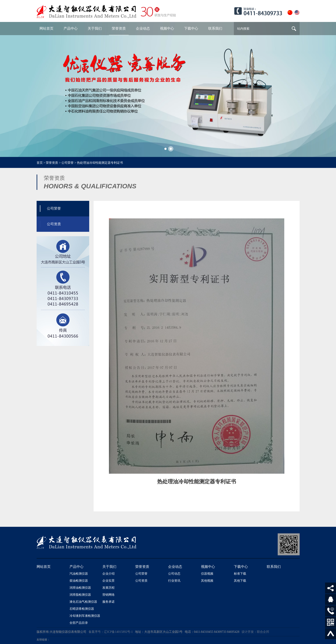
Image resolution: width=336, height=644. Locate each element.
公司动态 (174, 574)
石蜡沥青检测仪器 (82, 609)
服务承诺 (108, 602)
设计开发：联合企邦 (255, 632)
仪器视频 (207, 574)
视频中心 (208, 567)
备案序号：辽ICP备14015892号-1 (111, 632)
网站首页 (44, 567)
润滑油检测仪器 (80, 588)
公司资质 (141, 581)
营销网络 (108, 595)
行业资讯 (174, 581)
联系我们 (274, 567)
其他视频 (207, 581)
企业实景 (108, 581)
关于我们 (109, 567)
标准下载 (240, 574)
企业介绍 (108, 574)
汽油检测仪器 (79, 574)
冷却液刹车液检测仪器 (85, 616)
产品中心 (76, 567)
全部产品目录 (79, 623)
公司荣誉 (68, 163)
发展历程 (108, 588)
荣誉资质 (52, 163)
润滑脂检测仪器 (80, 595)
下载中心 (241, 567)
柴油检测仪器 (79, 581)
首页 (40, 163)
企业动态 (175, 567)
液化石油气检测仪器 (83, 602)
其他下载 (240, 581)
